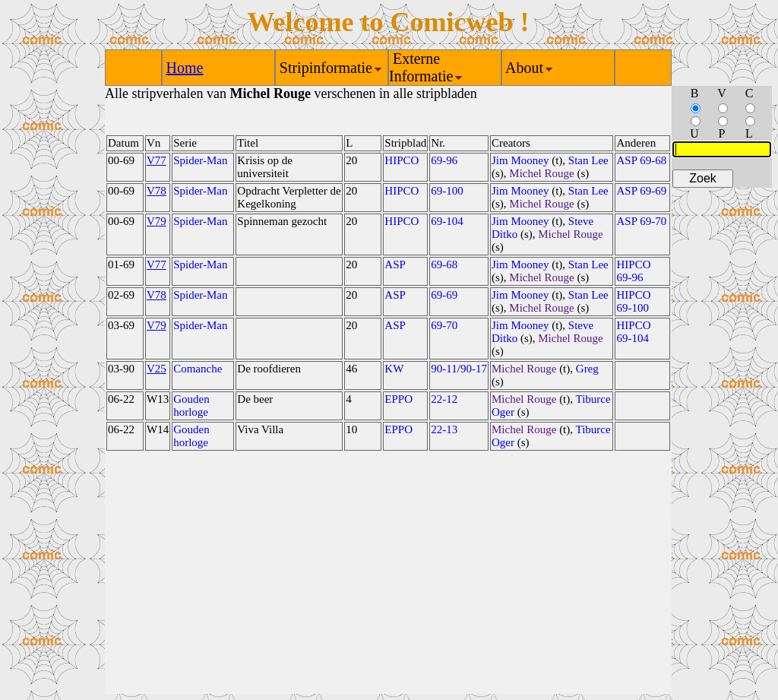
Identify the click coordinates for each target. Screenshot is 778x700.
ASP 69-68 (641, 160)
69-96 (444, 160)
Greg (587, 369)
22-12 (444, 399)
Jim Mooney (520, 160)
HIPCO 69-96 (633, 271)
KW (394, 369)
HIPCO (402, 160)
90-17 (474, 369)
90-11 (444, 369)
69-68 (444, 264)
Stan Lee (588, 160)
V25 (157, 369)
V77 (157, 160)
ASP (395, 264)
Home (185, 68)
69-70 (444, 325)
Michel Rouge (541, 173)
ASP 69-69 (641, 191)
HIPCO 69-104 (633, 332)
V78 (157, 191)
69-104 (447, 221)
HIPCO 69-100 (633, 301)
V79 (157, 221)
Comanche (198, 369)
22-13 (444, 429)
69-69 (444, 295)
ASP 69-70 (641, 221)
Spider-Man (200, 160)
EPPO (398, 399)
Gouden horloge (191, 405)
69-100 (447, 191)
